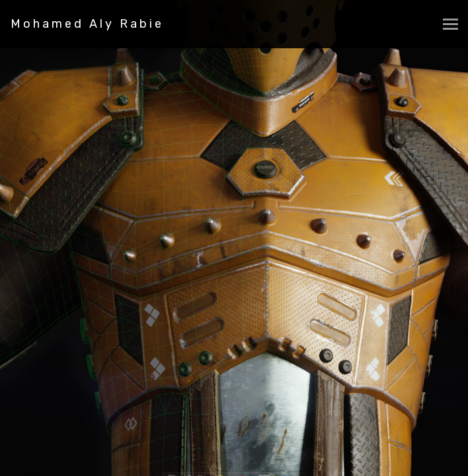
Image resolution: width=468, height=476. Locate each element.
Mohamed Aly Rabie (87, 24)
